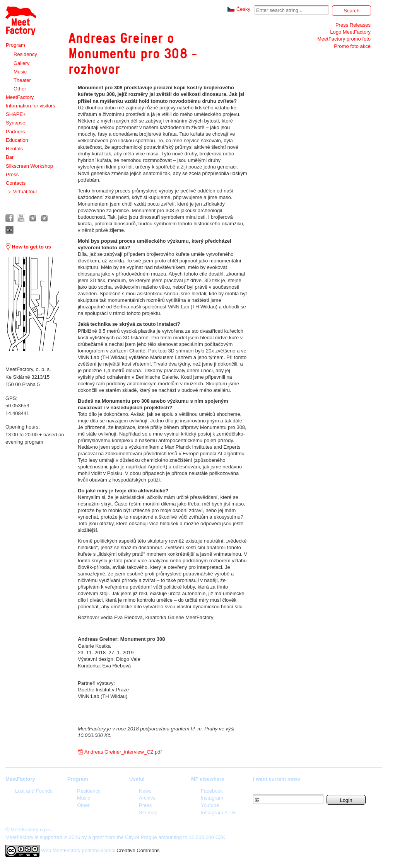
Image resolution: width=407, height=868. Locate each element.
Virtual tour (21, 192)
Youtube (210, 805)
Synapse (16, 123)
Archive (147, 798)
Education (17, 140)
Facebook (212, 791)
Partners (15, 132)
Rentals (14, 149)
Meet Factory (21, 21)
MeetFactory (20, 97)
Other (20, 89)
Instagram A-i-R (218, 813)
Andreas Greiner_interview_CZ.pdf (123, 752)
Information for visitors (31, 106)
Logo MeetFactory (350, 32)
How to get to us (28, 247)
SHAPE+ (16, 114)
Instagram (212, 798)
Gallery (21, 63)
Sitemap (148, 813)
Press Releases (353, 25)
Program (15, 45)
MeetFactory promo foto (344, 39)
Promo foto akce (352, 46)
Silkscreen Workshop (29, 166)
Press (12, 174)
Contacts (16, 183)
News (145, 791)
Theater (22, 80)
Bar (10, 157)
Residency (25, 54)
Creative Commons (138, 850)
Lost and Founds (34, 791)
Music (20, 72)
